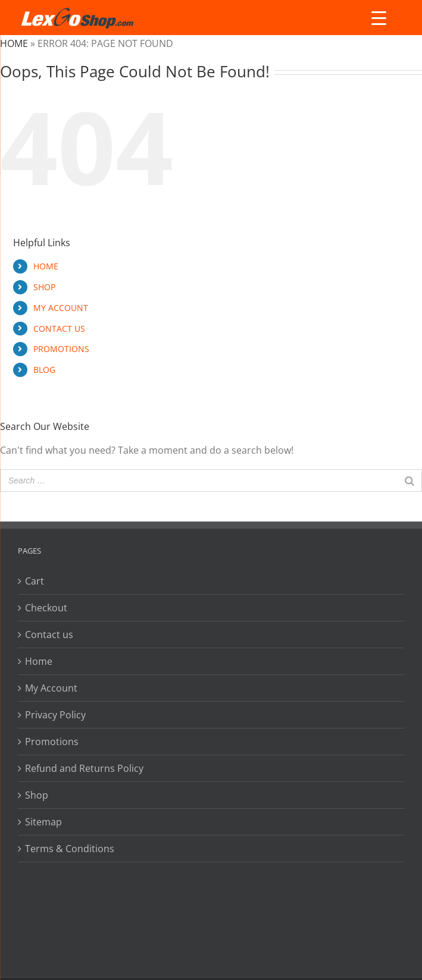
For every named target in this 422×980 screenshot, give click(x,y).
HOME (46, 266)
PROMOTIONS (61, 349)
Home (14, 43)
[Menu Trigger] (379, 18)
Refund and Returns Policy (84, 768)
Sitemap (43, 822)
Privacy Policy (55, 715)
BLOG (44, 370)
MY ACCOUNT (61, 308)
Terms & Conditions (70, 849)
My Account (51, 688)
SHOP (44, 287)
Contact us (49, 635)
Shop (37, 795)
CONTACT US (59, 329)
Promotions (52, 742)
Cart (35, 581)
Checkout (46, 608)
